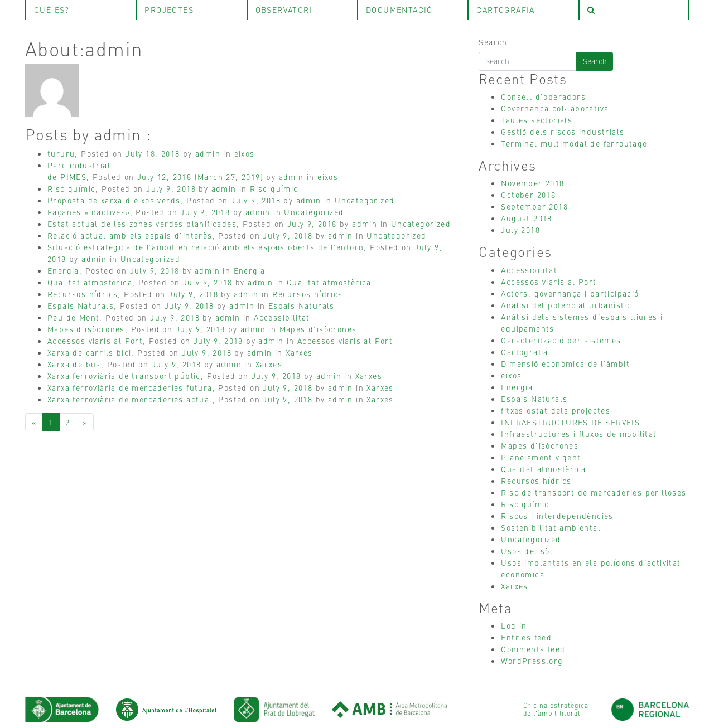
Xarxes (299, 352)
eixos (245, 153)
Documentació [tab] (399, 9)
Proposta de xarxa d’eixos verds (114, 200)
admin (208, 153)
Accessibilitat (282, 317)
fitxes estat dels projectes (556, 410)
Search (493, 42)
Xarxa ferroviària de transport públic (124, 376)
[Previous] (34, 423)
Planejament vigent (541, 457)
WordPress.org (532, 661)
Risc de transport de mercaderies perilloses (594, 492)
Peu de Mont (73, 317)
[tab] (634, 10)
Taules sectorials (537, 120)
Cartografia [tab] (505, 9)
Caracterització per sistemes (561, 340)
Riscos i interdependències (557, 516)
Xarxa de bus (74, 364)
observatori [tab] (284, 9)
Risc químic (71, 188)
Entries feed (526, 637)
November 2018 (532, 183)
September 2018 (534, 206)
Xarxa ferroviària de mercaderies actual (130, 399)
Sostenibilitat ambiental (551, 527)
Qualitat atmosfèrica (90, 282)
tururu (61, 153)
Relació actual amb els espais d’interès (130, 235)
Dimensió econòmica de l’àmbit (565, 363)
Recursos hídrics (83, 294)
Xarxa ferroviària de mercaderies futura (130, 387)
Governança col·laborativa (555, 108)
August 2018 (526, 218)
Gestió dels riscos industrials (563, 132)
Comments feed (533, 649)
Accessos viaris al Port (95, 341)
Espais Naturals (81, 305)
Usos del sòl (527, 551)
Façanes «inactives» (89, 212)
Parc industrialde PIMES (79, 171)
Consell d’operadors (543, 96)
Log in (514, 625)
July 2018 (520, 230)
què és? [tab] (52, 9)
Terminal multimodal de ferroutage (574, 143)
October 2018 (528, 195)
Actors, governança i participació (570, 293)
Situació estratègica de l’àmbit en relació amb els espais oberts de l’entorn (206, 247)
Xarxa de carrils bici (89, 352)
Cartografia (524, 352)
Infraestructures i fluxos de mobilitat (579, 434)
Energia (63, 270)
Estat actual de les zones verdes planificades (142, 224)
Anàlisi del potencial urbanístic (566, 305)
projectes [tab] (169, 9)
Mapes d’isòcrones (86, 329)
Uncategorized (365, 200)
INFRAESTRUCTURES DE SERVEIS (570, 422)
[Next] (85, 423)
